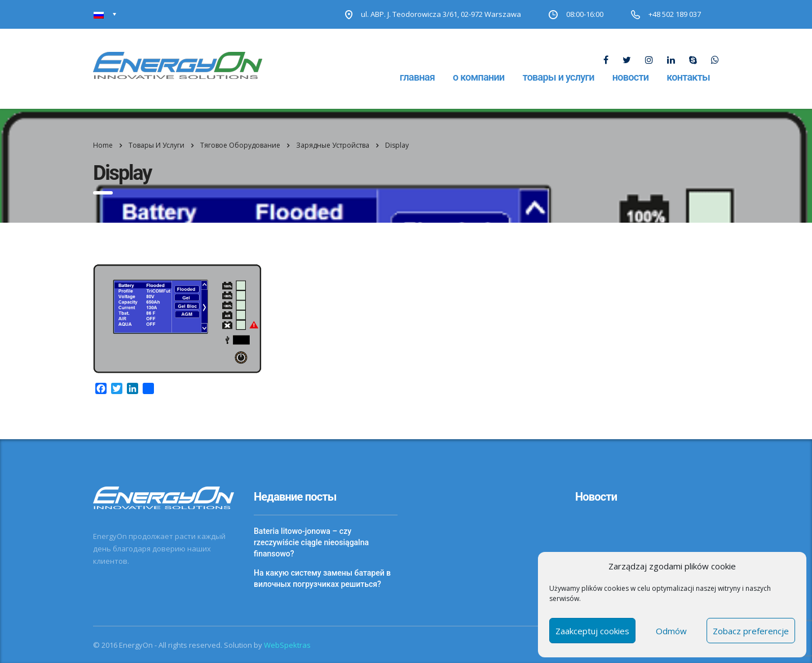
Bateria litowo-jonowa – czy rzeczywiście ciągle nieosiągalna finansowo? (311, 542)
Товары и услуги (559, 77)
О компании (479, 77)
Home (103, 145)
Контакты (688, 77)
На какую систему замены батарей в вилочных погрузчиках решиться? (322, 578)
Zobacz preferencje (751, 631)
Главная (417, 77)
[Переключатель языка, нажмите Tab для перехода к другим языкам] (105, 14)
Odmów (671, 631)
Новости (630, 77)
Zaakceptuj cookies (592, 631)
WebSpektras (287, 645)
